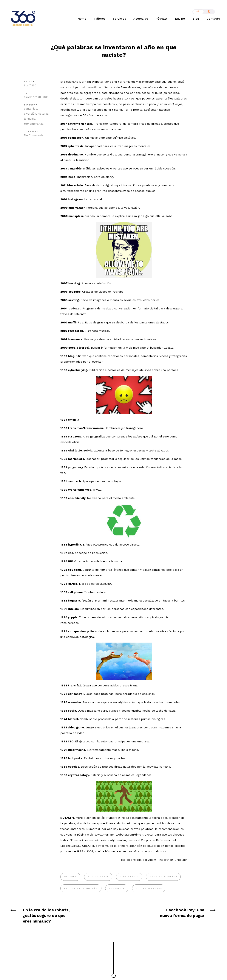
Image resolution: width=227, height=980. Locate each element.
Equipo (180, 19)
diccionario (129, 877)
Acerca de (141, 19)
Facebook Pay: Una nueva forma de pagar (182, 913)
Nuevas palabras (149, 888)
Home (82, 19)
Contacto (213, 19)
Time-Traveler (130, 87)
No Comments (34, 135)
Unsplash (181, 860)
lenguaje (30, 119)
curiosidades (98, 877)
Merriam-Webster (164, 877)
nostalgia (117, 888)
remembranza (34, 124)
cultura (71, 877)
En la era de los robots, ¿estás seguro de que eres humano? (46, 916)
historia (43, 114)
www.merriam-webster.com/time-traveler (124, 835)
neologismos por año (81, 888)
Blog (196, 19)
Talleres (100, 19)
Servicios (119, 19)
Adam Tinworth (159, 860)
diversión (30, 114)
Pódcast (162, 19)
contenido (31, 109)
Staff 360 (30, 85)
